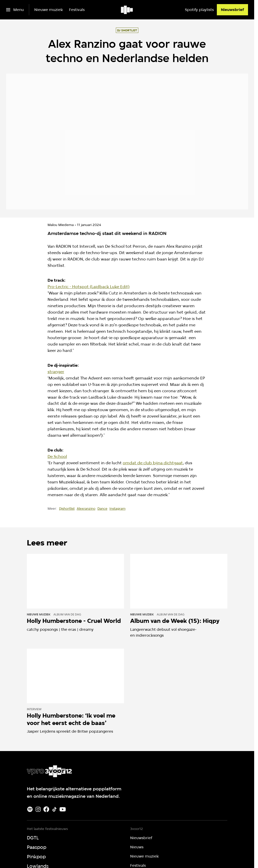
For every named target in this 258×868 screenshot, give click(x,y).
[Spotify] (30, 809)
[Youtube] (63, 809)
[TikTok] (54, 809)
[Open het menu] (15, 10)
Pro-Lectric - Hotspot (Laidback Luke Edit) (89, 287)
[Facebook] (46, 809)
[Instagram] (38, 809)
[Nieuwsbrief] (232, 10)
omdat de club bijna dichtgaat (153, 463)
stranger (56, 372)
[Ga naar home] (127, 10)
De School (57, 456)
